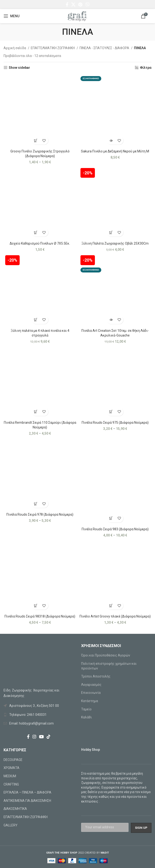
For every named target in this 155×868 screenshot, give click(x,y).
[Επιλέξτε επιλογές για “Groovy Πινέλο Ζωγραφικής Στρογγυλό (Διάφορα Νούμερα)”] (36, 140)
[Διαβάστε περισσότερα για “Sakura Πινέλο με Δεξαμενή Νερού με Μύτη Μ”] (111, 140)
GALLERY (11, 825)
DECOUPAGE (13, 760)
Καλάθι (86, 717)
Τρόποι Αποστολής (96, 676)
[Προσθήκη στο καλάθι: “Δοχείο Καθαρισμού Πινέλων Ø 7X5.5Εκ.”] (36, 232)
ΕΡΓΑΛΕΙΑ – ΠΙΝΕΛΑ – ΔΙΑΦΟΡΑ (27, 792)
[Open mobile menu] (11, 16)
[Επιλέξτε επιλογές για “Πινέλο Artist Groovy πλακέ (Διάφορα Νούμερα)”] (111, 606)
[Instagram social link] (34, 737)
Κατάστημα (90, 701)
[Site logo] (77, 16)
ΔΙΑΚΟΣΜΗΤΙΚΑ (15, 809)
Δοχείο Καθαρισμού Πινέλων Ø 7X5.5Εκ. (40, 243)
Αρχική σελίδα (15, 48)
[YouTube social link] (41, 737)
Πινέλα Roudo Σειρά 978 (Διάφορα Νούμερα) (40, 514)
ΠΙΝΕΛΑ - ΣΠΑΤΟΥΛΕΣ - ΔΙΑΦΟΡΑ (105, 48)
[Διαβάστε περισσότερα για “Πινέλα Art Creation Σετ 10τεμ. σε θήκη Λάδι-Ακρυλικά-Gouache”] (111, 320)
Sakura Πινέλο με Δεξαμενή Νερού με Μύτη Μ (115, 151)
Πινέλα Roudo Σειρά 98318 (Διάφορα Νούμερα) (40, 616)
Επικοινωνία (91, 693)
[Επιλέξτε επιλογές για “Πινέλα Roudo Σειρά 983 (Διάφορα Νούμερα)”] (111, 518)
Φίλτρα (146, 68)
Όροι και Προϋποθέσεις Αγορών (106, 655)
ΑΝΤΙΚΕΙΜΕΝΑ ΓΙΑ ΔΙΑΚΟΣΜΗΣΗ (27, 801)
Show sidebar (19, 68)
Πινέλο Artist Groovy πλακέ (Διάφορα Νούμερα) (115, 616)
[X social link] (73, 4)
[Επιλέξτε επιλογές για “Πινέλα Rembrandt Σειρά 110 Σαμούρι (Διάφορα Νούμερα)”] (36, 412)
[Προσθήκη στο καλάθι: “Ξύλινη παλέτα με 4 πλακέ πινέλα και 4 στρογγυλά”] (36, 320)
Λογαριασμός (91, 685)
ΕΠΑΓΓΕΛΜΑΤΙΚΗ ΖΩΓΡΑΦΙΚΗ (53, 48)
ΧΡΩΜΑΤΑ (11, 768)
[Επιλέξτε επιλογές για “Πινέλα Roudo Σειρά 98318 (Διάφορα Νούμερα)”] (36, 606)
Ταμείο (86, 709)
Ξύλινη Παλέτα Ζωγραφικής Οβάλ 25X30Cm (115, 243)
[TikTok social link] (49, 737)
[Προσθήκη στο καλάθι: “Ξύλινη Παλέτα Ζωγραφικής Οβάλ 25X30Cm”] (111, 232)
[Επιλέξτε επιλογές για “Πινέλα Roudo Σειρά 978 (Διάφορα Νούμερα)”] (36, 504)
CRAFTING (11, 784)
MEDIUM (10, 776)
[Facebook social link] (67, 4)
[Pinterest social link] (80, 4)
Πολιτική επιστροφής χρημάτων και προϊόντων (109, 666)
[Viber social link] (87, 4)
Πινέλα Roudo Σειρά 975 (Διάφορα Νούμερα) (115, 423)
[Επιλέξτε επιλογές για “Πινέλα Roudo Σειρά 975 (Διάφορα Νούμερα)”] (111, 412)
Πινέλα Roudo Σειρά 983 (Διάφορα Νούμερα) (115, 529)
